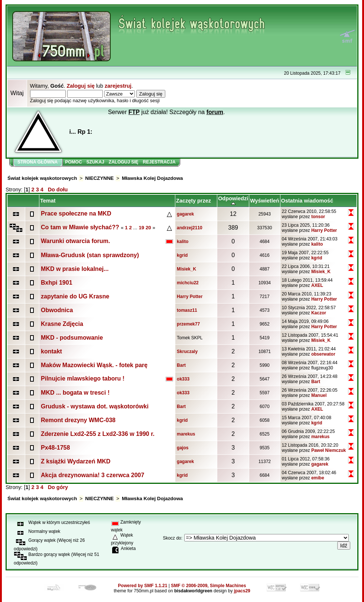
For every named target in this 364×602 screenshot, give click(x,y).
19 (141, 228)
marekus (186, 434)
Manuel (319, 395)
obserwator (323, 354)
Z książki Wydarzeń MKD (76, 461)
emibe (318, 478)
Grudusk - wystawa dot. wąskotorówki (95, 406)
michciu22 (188, 283)
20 (148, 228)
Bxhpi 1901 (56, 283)
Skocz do (172, 538)
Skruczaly (187, 352)
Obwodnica (57, 310)
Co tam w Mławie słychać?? (80, 227)
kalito (183, 242)
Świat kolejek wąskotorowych (42, 178)
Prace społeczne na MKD (76, 213)
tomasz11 (187, 310)
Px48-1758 (55, 448)
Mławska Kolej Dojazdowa (152, 178)
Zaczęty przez (194, 201)
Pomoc (73, 162)
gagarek (185, 214)
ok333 (183, 379)
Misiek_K (186, 269)
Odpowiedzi (233, 201)
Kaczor (319, 313)
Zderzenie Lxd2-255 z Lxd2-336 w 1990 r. (98, 434)
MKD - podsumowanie (72, 338)
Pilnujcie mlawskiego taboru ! (83, 378)
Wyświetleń (264, 201)
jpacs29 (242, 591)
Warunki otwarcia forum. (75, 241)
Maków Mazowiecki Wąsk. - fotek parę (94, 365)
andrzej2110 (190, 228)
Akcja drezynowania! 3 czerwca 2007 (92, 475)
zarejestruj (118, 86)
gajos (183, 448)
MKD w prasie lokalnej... (75, 269)
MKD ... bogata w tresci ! (75, 393)
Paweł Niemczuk (329, 450)
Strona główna (38, 162)
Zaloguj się (80, 86)
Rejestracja (159, 162)
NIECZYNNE (99, 178)
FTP (134, 112)
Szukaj (95, 162)
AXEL (317, 285)
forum (215, 112)
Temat (48, 201)
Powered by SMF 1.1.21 (143, 586)
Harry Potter (324, 230)
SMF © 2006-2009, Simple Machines (208, 586)
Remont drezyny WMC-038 (78, 420)
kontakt (51, 351)
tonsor (318, 217)
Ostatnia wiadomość (307, 201)
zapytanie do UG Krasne (75, 296)
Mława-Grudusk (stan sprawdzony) (90, 255)
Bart (181, 365)
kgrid (182, 255)
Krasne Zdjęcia (62, 324)
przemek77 (188, 324)
